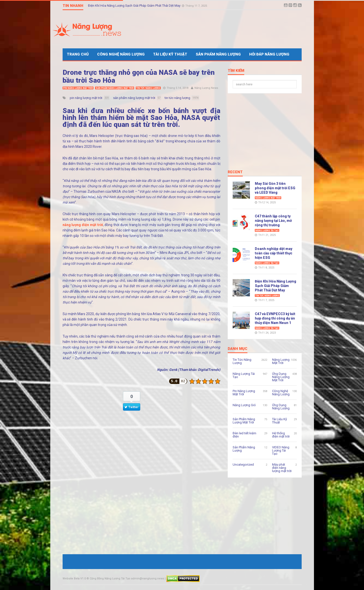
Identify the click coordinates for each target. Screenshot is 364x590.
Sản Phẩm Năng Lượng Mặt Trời (115, 88)
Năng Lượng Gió (244, 405)
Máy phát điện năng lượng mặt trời (282, 468)
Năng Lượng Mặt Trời (268, 198)
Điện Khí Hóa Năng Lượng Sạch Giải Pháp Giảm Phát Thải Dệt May (135, 6)
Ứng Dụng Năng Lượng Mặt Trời (281, 377)
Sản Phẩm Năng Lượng (218, 54)
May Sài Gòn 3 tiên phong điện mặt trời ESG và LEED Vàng (275, 188)
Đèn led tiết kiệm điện (244, 435)
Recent (235, 172)
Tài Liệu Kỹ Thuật (170, 54)
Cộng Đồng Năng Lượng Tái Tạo (110, 579)
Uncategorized (243, 465)
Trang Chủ (78, 54)
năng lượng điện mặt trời (83, 225)
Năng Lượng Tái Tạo (267, 230)
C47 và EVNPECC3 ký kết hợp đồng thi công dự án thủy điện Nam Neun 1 (275, 318)
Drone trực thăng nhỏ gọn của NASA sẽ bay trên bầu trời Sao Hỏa (139, 76)
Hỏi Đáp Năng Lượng (269, 54)
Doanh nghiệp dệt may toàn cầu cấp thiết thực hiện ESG (274, 253)
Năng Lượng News (206, 88)
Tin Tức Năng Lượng (148, 88)
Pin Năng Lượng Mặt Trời (78, 88)
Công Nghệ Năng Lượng (121, 54)
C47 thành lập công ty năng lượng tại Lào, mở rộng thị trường (273, 221)
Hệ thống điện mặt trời (281, 435)
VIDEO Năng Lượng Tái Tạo (281, 450)
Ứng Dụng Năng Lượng (281, 407)
